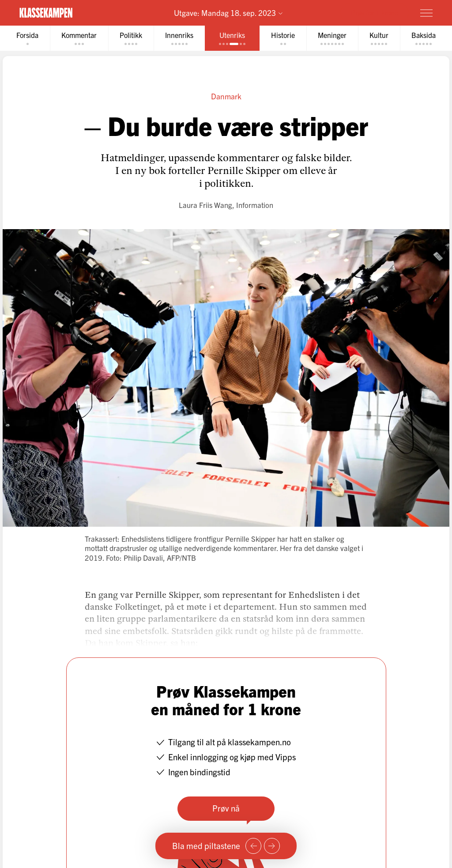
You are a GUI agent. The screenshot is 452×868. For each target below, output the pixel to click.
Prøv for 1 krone (375, 12)
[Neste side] (272, 846)
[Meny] (426, 13)
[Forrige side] (253, 846)
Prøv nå (226, 808)
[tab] (27, 38)
